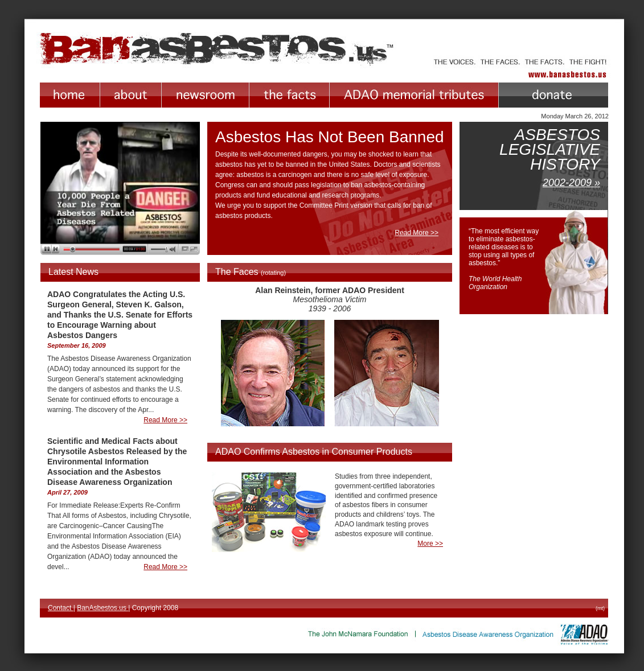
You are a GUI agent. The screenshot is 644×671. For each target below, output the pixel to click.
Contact (61, 608)
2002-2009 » (571, 183)
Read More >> (417, 233)
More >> (430, 544)
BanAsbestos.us (102, 608)
